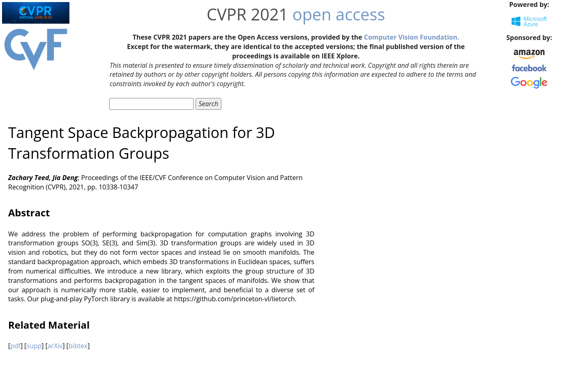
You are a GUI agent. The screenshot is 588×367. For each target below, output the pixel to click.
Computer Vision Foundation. (411, 37)
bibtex (78, 346)
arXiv (55, 346)
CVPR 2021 (247, 14)
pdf (15, 346)
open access (339, 14)
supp (34, 346)
